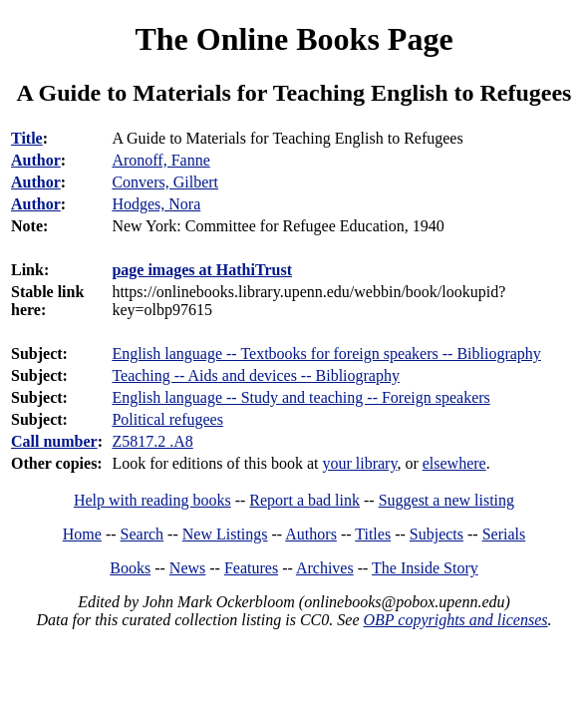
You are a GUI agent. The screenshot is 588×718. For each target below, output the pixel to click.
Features (251, 568)
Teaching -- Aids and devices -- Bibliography (256, 375)
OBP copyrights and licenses (455, 620)
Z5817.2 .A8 (152, 441)
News (187, 568)
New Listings (225, 534)
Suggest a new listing (446, 500)
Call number (54, 441)
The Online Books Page (294, 39)
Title (27, 138)
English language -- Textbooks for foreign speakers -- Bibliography (326, 354)
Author (36, 160)
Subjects (437, 534)
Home (82, 534)
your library (359, 463)
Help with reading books (152, 500)
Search (143, 534)
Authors (311, 534)
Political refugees (167, 419)
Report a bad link (304, 500)
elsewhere (454, 463)
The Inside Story (425, 568)
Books (130, 568)
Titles (373, 534)
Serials (504, 534)
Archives (325, 568)
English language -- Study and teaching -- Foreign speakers (300, 397)
